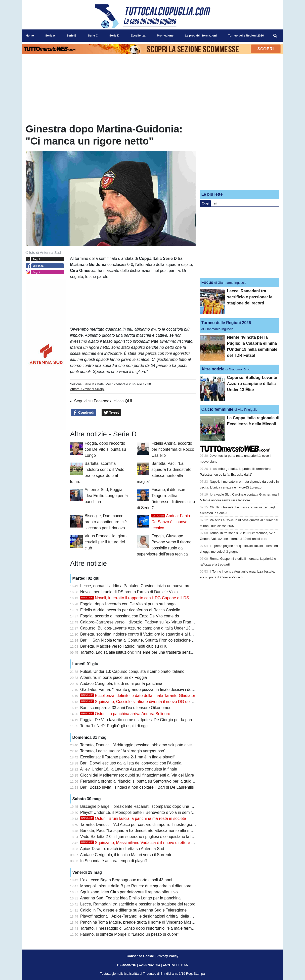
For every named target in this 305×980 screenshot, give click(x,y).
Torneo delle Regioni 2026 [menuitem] (246, 36)
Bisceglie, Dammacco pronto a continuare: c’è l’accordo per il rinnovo (106, 522)
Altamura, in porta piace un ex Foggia (113, 677)
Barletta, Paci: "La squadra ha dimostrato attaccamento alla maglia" (140, 831)
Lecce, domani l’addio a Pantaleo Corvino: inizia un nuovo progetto (140, 586)
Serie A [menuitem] (50, 36)
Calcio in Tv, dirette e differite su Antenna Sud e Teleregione (133, 910)
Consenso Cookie (140, 956)
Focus (207, 282)
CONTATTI (171, 965)
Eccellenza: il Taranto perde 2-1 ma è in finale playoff (127, 757)
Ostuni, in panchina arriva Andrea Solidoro (125, 714)
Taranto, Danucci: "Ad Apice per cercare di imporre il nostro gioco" (139, 825)
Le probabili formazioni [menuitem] (201, 36)
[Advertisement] (240, 154)
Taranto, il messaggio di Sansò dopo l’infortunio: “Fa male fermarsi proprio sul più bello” (158, 928)
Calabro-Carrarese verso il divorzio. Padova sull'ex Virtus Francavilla (141, 622)
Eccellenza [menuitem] (138, 36)
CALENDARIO (149, 965)
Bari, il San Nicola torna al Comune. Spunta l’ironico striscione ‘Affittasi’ (143, 640)
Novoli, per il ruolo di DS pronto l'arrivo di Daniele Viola (129, 592)
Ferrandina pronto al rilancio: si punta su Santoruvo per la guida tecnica (144, 781)
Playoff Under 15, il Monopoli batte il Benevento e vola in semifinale (140, 812)
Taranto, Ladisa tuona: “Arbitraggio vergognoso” (123, 751)
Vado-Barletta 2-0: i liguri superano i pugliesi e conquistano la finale (140, 837)
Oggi (205, 203)
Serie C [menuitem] (93, 36)
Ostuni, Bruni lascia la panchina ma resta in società (133, 818)
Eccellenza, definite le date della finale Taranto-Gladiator (138, 696)
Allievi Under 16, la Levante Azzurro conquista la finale (128, 769)
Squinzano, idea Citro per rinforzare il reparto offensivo (129, 892)
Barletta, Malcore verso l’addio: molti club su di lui (124, 646)
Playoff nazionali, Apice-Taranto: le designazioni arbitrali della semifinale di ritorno (153, 916)
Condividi (83, 413)
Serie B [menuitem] (71, 36)
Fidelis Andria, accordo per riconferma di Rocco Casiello (173, 449)
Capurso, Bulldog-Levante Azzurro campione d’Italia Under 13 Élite (140, 628)
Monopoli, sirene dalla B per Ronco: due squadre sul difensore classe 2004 (147, 886)
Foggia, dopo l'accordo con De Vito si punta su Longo (105, 449)
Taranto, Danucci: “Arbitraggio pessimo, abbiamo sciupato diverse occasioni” (148, 745)
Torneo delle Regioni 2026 (226, 323)
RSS (185, 965)
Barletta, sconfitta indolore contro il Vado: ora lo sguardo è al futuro (140, 634)
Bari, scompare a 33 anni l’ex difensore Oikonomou (126, 708)
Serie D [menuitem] (114, 36)
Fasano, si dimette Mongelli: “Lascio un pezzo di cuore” (129, 934)
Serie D (89, 384)
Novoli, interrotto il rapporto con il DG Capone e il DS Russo (141, 598)
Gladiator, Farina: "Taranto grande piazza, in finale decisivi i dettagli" (141, 690)
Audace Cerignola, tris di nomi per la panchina (121, 684)
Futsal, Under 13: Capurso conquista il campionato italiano (132, 671)
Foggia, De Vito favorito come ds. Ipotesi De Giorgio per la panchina (141, 720)
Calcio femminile (217, 409)
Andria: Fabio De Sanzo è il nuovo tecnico (171, 522)
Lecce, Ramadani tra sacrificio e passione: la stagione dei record (138, 904)
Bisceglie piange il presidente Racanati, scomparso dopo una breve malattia (148, 806)
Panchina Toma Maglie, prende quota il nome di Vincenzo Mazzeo (139, 922)
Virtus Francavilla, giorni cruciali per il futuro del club (106, 542)
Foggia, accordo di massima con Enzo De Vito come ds (130, 616)
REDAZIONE (127, 965)
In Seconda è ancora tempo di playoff (114, 861)
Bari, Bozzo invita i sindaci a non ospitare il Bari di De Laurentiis (137, 787)
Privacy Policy (167, 956)
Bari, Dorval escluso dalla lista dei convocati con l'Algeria (131, 763)
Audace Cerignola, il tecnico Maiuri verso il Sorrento (126, 855)
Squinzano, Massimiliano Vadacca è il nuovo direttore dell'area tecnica (150, 843)
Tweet (111, 413)
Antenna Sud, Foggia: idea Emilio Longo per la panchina (106, 496)
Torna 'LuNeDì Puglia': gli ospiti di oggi (114, 726)
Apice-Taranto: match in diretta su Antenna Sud (122, 849)
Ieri (215, 203)
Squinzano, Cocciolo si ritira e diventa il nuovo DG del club (140, 702)
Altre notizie (213, 369)
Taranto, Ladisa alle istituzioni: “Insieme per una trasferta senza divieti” (143, 652)
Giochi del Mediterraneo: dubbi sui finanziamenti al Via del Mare (137, 775)
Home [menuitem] (30, 36)
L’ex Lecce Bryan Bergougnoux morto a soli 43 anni (126, 880)
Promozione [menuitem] (165, 36)
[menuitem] (275, 36)
